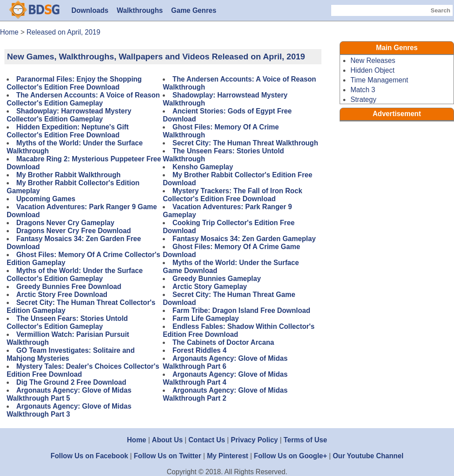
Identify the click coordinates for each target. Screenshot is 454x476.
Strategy (363, 99)
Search (440, 10)
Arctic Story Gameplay (210, 287)
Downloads (90, 10)
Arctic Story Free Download (62, 295)
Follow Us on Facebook (89, 456)
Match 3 (363, 90)
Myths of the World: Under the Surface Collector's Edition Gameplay (75, 275)
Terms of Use (305, 440)
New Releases (373, 60)
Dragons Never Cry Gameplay (65, 223)
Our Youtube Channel (368, 456)
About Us (168, 440)
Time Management (379, 80)
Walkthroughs (140, 10)
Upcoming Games (46, 199)
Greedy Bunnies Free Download (69, 287)
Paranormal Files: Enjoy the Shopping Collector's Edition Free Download (74, 83)
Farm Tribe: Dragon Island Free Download (241, 310)
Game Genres (194, 10)
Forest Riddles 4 (200, 350)
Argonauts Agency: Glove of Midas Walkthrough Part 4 (225, 378)
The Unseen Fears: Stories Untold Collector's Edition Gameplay (67, 322)
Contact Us (207, 440)
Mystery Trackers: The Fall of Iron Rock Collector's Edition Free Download (232, 195)
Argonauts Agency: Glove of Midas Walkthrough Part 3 (69, 410)
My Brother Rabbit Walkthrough (68, 175)
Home (137, 440)
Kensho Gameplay (203, 167)
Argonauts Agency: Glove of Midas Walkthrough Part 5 (69, 394)
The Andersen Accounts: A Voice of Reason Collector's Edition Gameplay (83, 99)
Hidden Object (372, 70)
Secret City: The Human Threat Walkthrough (245, 143)
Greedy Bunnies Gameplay (217, 279)
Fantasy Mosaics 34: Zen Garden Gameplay (244, 239)
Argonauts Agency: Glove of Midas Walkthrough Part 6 (225, 362)
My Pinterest (228, 456)
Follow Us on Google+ (291, 456)
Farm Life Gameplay (206, 318)
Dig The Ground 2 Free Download (71, 382)
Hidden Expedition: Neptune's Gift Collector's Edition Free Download (68, 131)
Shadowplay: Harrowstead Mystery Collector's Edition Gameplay (69, 115)
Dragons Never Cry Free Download (74, 231)
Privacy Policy (254, 440)
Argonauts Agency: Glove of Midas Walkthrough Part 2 (225, 394)
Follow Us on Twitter (168, 456)
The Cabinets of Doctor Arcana (223, 342)
